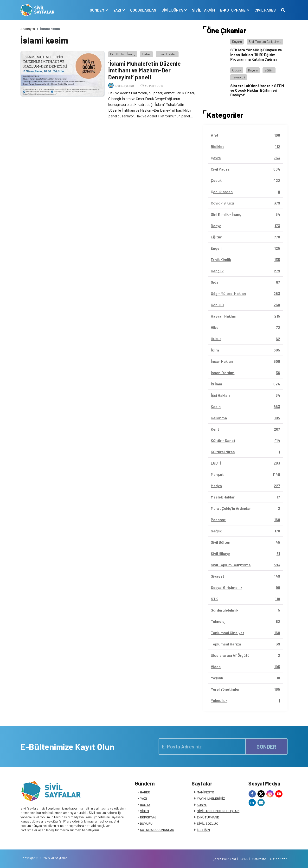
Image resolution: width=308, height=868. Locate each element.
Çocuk (237, 70)
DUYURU (146, 823)
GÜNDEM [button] (97, 10)
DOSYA (145, 805)
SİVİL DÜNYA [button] (173, 10)
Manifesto (259, 859)
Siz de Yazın (279, 859)
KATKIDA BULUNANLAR (157, 830)
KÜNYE (202, 805)
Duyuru (237, 41)
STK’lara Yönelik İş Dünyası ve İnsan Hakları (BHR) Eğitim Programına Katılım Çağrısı (256, 54)
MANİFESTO (205, 792)
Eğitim (269, 70)
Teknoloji (239, 77)
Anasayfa (28, 29)
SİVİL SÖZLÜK (207, 823)
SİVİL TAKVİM (203, 10)
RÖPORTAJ (148, 817)
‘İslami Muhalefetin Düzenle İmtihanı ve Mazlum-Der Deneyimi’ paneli (145, 70)
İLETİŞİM (203, 830)
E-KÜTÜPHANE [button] (233, 10)
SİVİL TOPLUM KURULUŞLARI (218, 811)
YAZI (143, 798)
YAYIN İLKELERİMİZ (211, 798)
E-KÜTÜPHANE (208, 817)
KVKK (244, 859)
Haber (146, 54)
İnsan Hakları (167, 54)
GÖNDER (266, 747)
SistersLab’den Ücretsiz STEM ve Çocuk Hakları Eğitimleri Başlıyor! (257, 90)
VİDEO (144, 811)
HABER (145, 792)
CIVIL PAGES (265, 10)
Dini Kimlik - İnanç (123, 54)
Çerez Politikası (224, 859)
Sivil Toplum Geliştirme (265, 41)
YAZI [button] (118, 10)
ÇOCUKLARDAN (143, 10)
